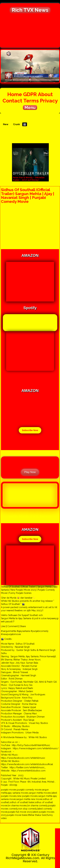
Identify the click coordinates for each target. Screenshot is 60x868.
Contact (12, 101)
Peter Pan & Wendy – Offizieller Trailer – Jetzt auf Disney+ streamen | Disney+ (29, 180)
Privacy (49, 101)
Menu (30, 108)
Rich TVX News (30, 10)
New (6, 124)
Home (15, 94)
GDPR (30, 94)
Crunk (16, 124)
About (45, 94)
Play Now (30, 472)
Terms (31, 101)
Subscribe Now (30, 430)
